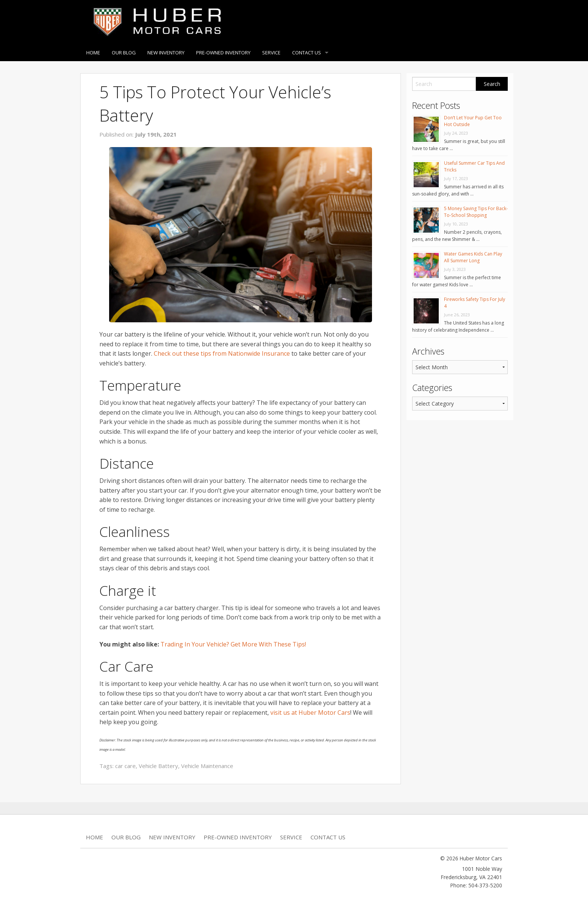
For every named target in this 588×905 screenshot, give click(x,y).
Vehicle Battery (158, 766)
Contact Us (307, 53)
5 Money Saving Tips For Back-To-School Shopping (476, 212)
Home (93, 53)
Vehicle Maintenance (207, 766)
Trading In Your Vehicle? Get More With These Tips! (233, 644)
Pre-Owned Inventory (223, 53)
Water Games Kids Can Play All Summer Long (473, 257)
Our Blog (124, 53)
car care (125, 766)
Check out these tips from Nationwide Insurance (222, 353)
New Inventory (166, 53)
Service (271, 53)
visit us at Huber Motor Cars (310, 713)
